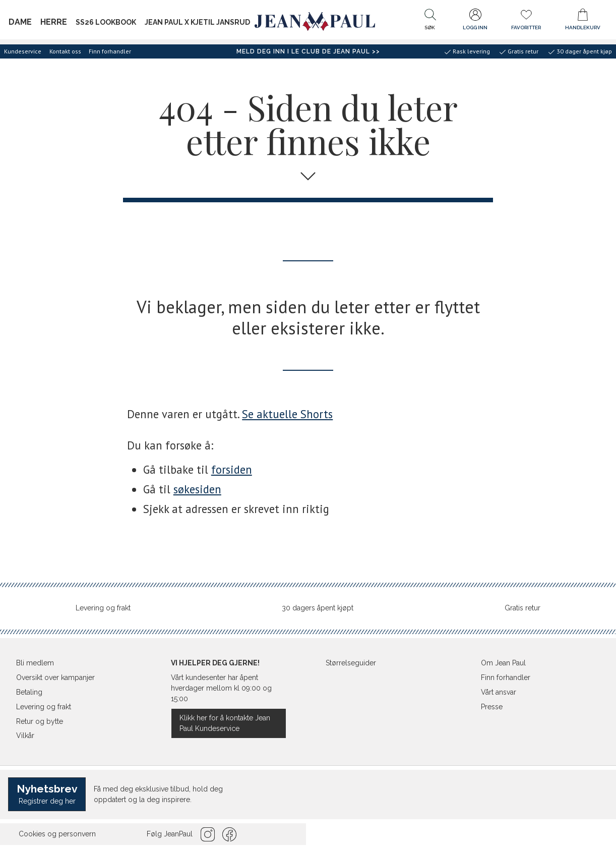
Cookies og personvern (57, 834)
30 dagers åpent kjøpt (318, 608)
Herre (54, 22)
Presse (492, 707)
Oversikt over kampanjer (55, 677)
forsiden (232, 469)
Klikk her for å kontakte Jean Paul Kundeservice (225, 723)
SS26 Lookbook (106, 22)
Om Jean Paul (503, 663)
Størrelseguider (351, 663)
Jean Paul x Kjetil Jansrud (197, 22)
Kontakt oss (65, 51)
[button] (430, 22)
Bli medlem (35, 663)
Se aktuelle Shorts (287, 414)
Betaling (29, 692)
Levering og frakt (103, 608)
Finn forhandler (110, 51)
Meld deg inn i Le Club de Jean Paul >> (308, 51)
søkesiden (197, 489)
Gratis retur (522, 608)
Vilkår (25, 735)
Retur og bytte (40, 721)
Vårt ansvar (499, 692)
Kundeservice (23, 51)
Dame (20, 22)
